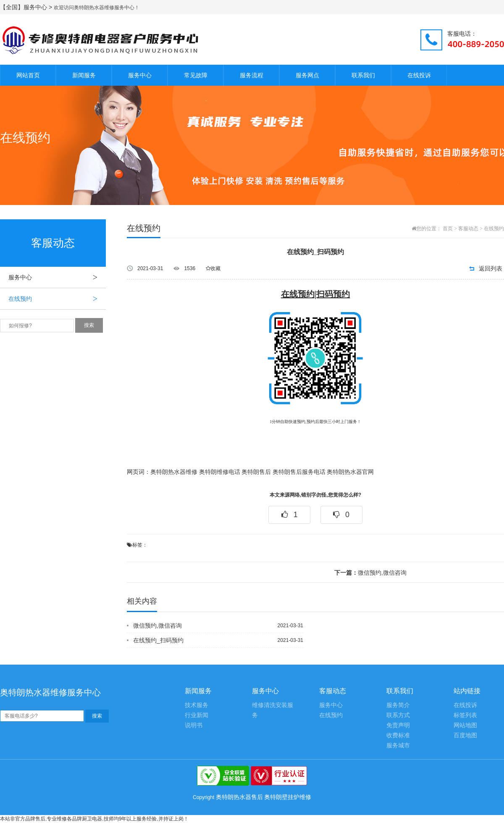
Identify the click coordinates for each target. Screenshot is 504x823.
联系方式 (398, 715)
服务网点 (307, 75)
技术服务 (197, 705)
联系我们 (363, 75)
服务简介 (398, 705)
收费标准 (398, 735)
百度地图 (465, 735)
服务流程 (252, 75)
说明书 (194, 725)
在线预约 (57, 299)
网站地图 (465, 725)
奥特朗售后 (256, 472)
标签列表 (465, 715)
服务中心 (140, 75)
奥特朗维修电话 (220, 472)
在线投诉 (419, 75)
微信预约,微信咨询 (370, 573)
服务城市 (398, 745)
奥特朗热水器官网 (350, 472)
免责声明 (398, 725)
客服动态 (468, 229)
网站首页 (28, 75)
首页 (448, 229)
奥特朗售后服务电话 (299, 472)
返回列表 (491, 268)
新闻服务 (84, 75)
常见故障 (196, 75)
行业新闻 (197, 715)
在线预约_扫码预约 (158, 640)
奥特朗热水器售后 (239, 797)
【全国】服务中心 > (27, 7)
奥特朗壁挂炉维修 (288, 797)
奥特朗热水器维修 (174, 472)
